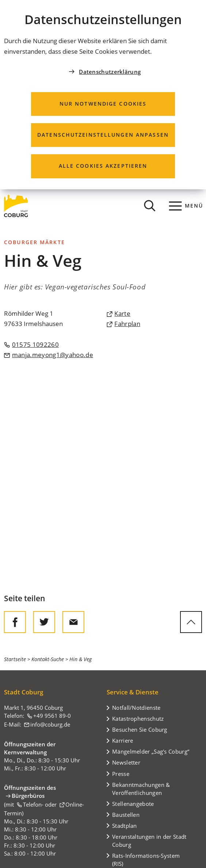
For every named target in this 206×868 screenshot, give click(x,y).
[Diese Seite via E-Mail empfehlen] (73, 622)
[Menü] (186, 206)
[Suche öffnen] (150, 206)
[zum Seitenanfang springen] (191, 622)
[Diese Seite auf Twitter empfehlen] (44, 622)
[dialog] (103, 95)
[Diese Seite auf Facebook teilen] (15, 622)
